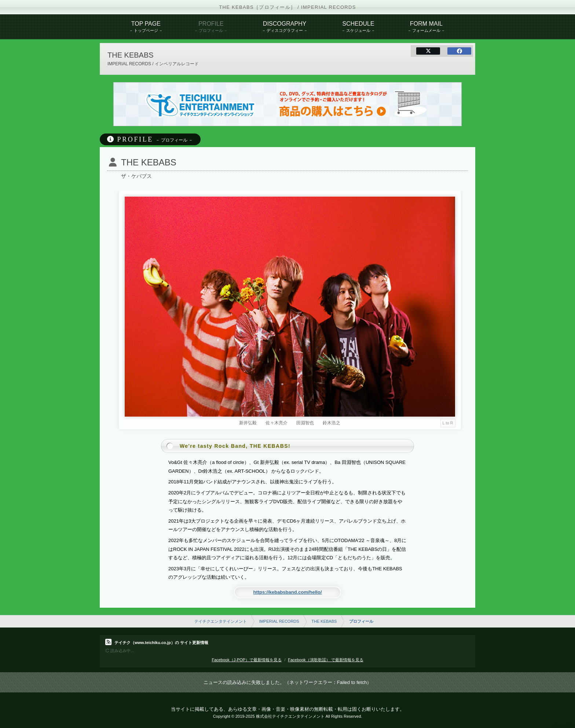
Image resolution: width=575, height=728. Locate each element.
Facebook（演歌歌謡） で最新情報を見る (325, 660)
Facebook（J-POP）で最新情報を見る (247, 660)
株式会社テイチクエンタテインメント (290, 716)
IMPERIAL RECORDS (279, 621)
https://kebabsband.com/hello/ (287, 592)
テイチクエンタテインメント (221, 621)
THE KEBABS (324, 621)
